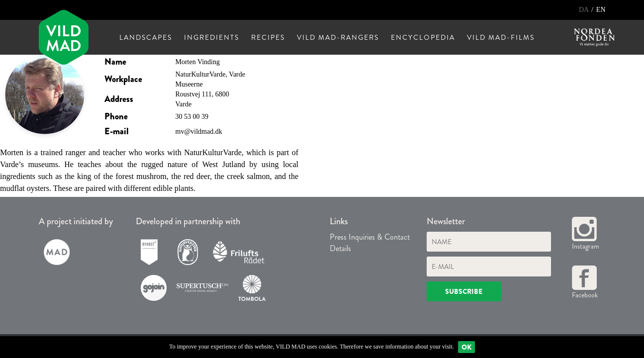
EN (601, 10)
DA (585, 10)
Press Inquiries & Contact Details (370, 243)
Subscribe (464, 291)
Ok (466, 347)
